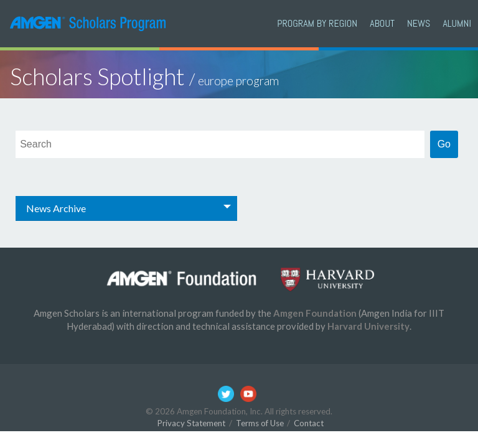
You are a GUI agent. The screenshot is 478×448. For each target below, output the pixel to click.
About (382, 23)
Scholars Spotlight (144, 77)
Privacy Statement (191, 423)
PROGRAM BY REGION (317, 23)
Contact (309, 423)
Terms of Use (260, 423)
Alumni (457, 23)
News (419, 23)
